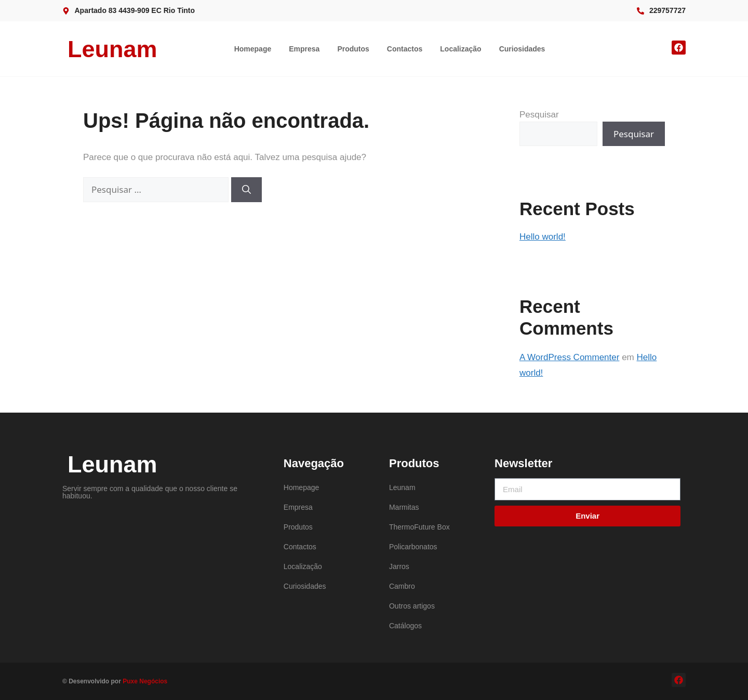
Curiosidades (522, 49)
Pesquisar (539, 115)
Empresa (304, 49)
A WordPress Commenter (569, 357)
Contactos (405, 49)
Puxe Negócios (145, 681)
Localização (460, 49)
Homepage (253, 49)
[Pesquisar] (246, 190)
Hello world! (543, 237)
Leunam (112, 49)
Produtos (353, 49)
